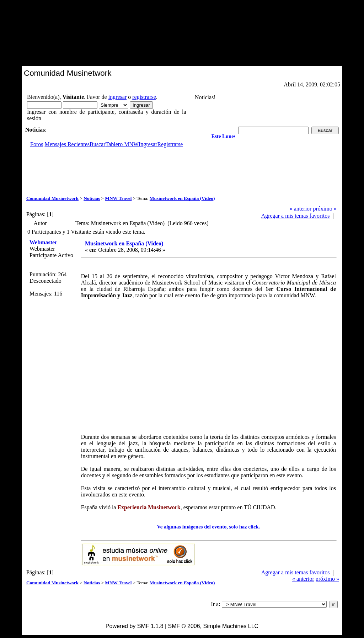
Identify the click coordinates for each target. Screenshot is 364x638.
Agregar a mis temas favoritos (296, 216)
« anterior (301, 209)
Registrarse (170, 144)
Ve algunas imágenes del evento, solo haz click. (209, 527)
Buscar (97, 144)
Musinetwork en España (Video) (182, 198)
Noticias (92, 198)
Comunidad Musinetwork (52, 198)
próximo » (325, 209)
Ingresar (148, 144)
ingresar (118, 97)
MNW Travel (118, 198)
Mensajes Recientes (67, 144)
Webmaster (43, 242)
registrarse (144, 97)
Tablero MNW (122, 144)
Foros (37, 144)
